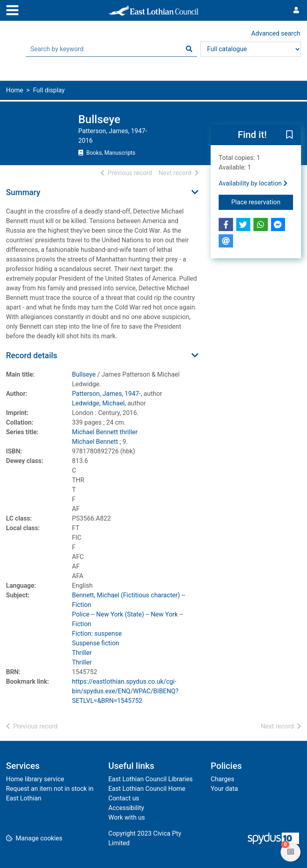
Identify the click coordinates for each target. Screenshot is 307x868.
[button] (289, 135)
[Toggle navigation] (12, 9)
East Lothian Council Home (147, 789)
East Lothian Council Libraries (151, 779)
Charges (222, 779)
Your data (224, 789)
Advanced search (276, 33)
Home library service (35, 779)
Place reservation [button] (262, 202)
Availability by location (253, 183)
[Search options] (251, 49)
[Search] (189, 49)
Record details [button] (32, 355)
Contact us (124, 798)
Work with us (127, 817)
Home (15, 90)
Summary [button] (23, 192)
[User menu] (296, 10)
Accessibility (126, 808)
